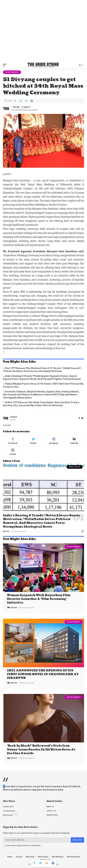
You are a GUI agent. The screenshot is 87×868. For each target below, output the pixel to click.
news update (75, 467)
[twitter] (82, 418)
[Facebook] (79, 418)
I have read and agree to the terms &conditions (23, 846)
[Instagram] (54, 441)
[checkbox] (4, 846)
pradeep (14, 417)
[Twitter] (33, 441)
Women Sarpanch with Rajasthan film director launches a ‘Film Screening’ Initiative (39, 599)
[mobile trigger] (6, 65)
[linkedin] (74, 441)
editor (16, 107)
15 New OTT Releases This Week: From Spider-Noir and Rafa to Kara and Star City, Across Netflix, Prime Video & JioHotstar (41, 404)
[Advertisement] (43, 33)
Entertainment (12, 72)
